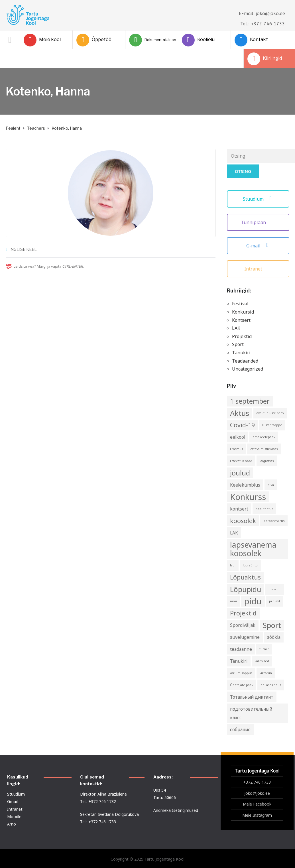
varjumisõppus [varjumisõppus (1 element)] (241, 673)
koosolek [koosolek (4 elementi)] (243, 521)
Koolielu (198, 40)
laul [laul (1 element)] (233, 565)
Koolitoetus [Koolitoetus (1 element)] (264, 509)
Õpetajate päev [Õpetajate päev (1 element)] (242, 685)
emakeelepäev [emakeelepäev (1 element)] (264, 437)
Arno (12, 824)
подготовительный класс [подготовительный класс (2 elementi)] (251, 713)
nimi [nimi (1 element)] (233, 601)
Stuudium (258, 199)
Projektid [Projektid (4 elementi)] (243, 613)
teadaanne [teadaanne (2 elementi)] (241, 649)
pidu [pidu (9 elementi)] (253, 601)
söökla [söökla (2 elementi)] (274, 637)
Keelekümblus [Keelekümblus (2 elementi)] (245, 485)
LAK (236, 328)
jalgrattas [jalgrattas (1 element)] (267, 461)
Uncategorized (248, 369)
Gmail (12, 801)
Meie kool (42, 40)
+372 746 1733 (257, 782)
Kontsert (241, 320)
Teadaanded (245, 361)
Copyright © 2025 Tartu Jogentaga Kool (147, 859)
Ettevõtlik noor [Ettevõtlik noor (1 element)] (241, 461)
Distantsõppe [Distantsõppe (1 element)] (272, 425)
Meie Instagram (257, 815)
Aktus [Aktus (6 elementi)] (240, 413)
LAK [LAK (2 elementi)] (234, 533)
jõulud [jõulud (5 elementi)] (240, 473)
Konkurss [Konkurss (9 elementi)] (248, 497)
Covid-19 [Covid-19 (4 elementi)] (242, 425)
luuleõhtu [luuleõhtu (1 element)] (250, 565)
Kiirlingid (265, 59)
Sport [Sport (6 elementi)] (272, 625)
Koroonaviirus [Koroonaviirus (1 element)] (274, 521)
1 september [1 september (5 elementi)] (250, 401)
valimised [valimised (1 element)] (262, 661)
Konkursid (243, 312)
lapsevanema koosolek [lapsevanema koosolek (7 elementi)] (253, 549)
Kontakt (251, 40)
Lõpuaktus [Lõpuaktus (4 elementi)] (245, 577)
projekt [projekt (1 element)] (275, 601)
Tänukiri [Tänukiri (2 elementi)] (239, 661)
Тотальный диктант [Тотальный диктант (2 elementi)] (252, 697)
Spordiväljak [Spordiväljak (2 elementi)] (243, 625)
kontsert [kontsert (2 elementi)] (239, 509)
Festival (240, 304)
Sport (238, 344)
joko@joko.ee (257, 793)
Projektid (242, 336)
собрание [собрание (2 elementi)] (240, 729)
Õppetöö (94, 40)
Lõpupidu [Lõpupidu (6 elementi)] (246, 589)
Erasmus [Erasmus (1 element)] (236, 449)
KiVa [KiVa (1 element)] (271, 485)
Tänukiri (241, 353)
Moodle (14, 817)
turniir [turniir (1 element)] (264, 649)
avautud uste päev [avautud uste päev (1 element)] (270, 413)
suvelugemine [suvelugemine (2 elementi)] (245, 637)
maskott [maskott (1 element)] (275, 589)
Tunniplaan (258, 222)
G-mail (258, 246)
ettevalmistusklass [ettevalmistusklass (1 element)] (264, 449)
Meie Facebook (257, 804)
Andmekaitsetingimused (176, 810)
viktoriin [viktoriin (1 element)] (266, 673)
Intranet (258, 269)
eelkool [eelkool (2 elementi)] (238, 437)
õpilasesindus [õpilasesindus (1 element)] (271, 685)
